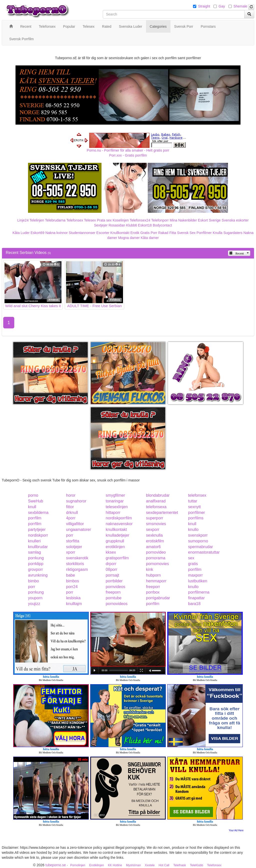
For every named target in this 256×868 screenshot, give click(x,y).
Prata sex (104, 220)
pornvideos (115, 587)
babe (70, 575)
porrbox (153, 592)
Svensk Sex (186, 233)
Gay (222, 6)
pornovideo (156, 552)
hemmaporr (156, 581)
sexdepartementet (162, 513)
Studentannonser (82, 233)
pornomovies (157, 564)
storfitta (72, 541)
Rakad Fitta (167, 233)
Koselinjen (121, 220)
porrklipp (36, 564)
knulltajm (74, 604)
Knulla (218, 233)
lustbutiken (198, 581)
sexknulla (154, 535)
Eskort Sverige (209, 220)
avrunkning (38, 575)
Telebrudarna (55, 220)
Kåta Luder (21, 233)
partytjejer (37, 530)
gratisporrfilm (117, 558)
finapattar (196, 598)
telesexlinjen (117, 507)
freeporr (153, 587)
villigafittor (75, 524)
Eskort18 (145, 225)
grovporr (35, 569)
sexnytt (194, 507)
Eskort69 (37, 233)
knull (32, 507)
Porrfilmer (204, 233)
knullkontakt (116, 530)
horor (71, 495)
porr (69, 535)
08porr (111, 569)
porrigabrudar (158, 598)
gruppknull (115, 541)
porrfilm (35, 518)
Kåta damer (150, 238)
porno (33, 495)
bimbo (33, 581)
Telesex (90, 220)
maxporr (195, 575)
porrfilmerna (199, 592)
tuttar (192, 501)
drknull (72, 513)
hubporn (153, 575)
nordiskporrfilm (119, 518)
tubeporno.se (56, 865)
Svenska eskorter (235, 220)
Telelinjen (37, 220)
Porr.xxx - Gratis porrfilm (128, 155)
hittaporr (113, 513)
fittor (70, 507)
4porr (71, 518)
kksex (111, 552)
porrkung (36, 558)
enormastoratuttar (204, 552)
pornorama (156, 558)
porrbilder (114, 581)
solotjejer (74, 547)
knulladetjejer (117, 535)
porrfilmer (196, 513)
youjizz (34, 604)
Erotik (135, 233)
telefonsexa (156, 507)
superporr (154, 518)
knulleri (34, 541)
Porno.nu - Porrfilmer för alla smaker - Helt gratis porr (128, 150)
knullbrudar (38, 547)
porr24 (72, 587)
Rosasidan (117, 225)
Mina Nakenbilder (183, 220)
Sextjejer (101, 225)
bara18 (194, 604)
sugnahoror (76, 501)
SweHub (35, 501)
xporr (70, 552)
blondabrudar (158, 495)
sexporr (153, 530)
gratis (193, 564)
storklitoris (75, 564)
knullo (193, 530)
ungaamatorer (78, 530)
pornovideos (117, 604)
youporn (35, 598)
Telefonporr (160, 220)
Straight (204, 6)
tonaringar (115, 501)
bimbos (72, 581)
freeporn (113, 592)
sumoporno (198, 541)
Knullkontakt (120, 233)
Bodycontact (162, 225)
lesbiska (73, 598)
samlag (34, 552)
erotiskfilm (155, 541)
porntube (114, 598)
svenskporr (198, 535)
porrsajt (112, 575)
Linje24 (23, 220)
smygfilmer (115, 495)
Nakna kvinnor (56, 233)
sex (191, 558)
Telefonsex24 (140, 220)
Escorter (103, 233)
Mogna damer (129, 238)
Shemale (240, 6)
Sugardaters (233, 233)
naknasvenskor (119, 524)
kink (149, 569)
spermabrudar (200, 547)
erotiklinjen (115, 547)
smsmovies (156, 524)
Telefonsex (75, 220)
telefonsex (197, 495)
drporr (111, 564)
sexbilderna (38, 513)
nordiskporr (38, 535)
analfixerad (156, 501)
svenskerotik (77, 558)
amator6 (153, 547)
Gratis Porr (149, 233)
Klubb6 (131, 225)
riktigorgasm (77, 569)
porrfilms (196, 518)
